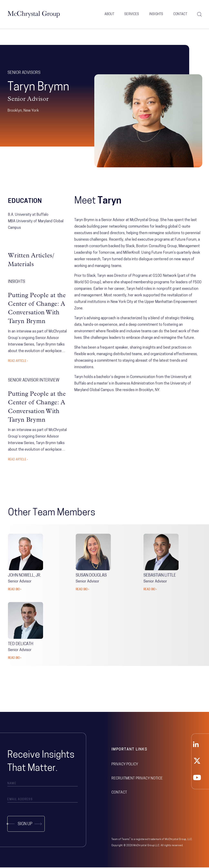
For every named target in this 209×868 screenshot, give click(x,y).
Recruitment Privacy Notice (137, 779)
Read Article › (18, 362)
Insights (156, 14)
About (109, 14)
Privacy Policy (125, 765)
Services (132, 14)
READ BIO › (15, 590)
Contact (180, 14)
